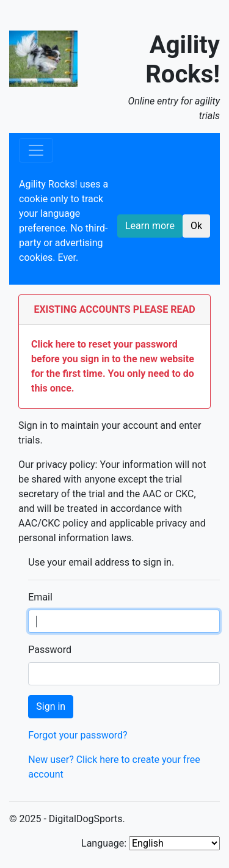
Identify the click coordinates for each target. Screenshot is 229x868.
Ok (196, 226)
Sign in (51, 706)
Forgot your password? (78, 735)
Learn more (150, 226)
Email (40, 597)
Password (50, 650)
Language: (104, 843)
